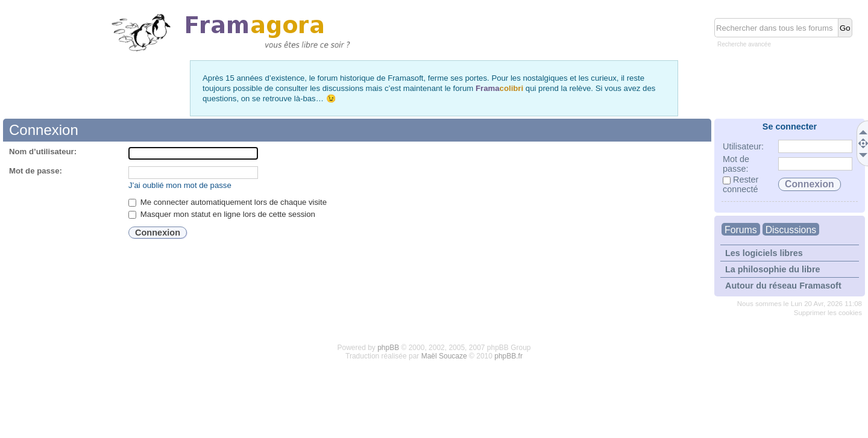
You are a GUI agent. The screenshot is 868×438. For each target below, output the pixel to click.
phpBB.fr (508, 356)
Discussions (791, 230)
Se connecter (790, 127)
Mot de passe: (36, 171)
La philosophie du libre (773, 269)
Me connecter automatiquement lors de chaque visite (228, 202)
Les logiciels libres (764, 253)
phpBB (388, 348)
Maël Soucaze (444, 356)
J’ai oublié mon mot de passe (180, 185)
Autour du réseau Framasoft (783, 286)
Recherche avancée (744, 44)
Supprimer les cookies (828, 313)
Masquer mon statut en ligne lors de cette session (222, 214)
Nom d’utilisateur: (43, 152)
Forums (741, 230)
